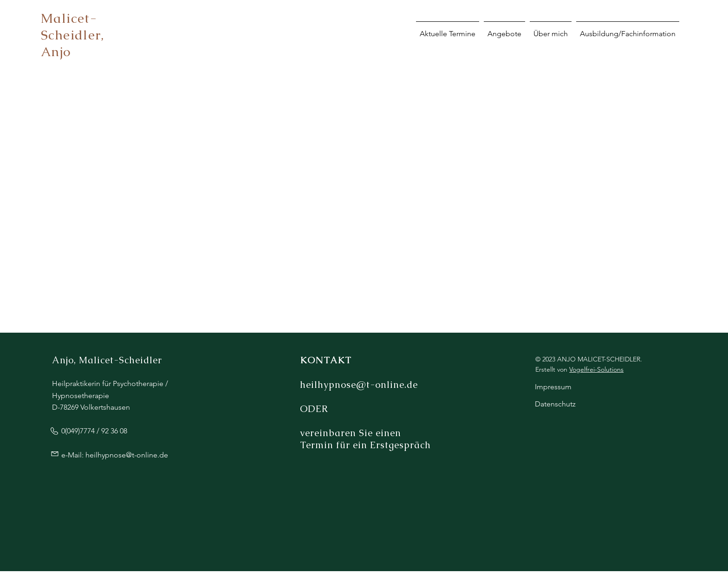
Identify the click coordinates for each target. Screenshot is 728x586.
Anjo (56, 52)
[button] (628, 29)
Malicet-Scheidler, (72, 26)
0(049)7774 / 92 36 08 (94, 431)
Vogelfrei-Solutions (596, 369)
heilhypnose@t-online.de (127, 455)
